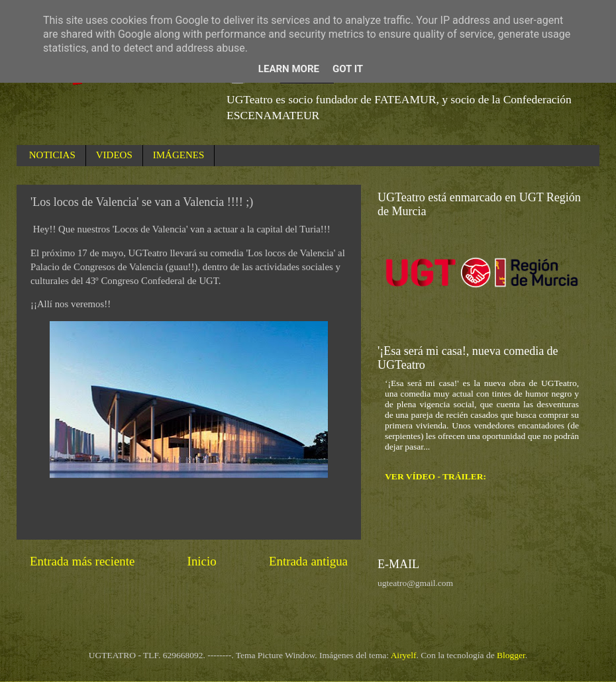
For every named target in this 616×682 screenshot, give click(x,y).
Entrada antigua (308, 561)
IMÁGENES (179, 155)
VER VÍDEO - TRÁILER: (436, 476)
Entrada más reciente (82, 561)
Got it (348, 69)
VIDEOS (114, 155)
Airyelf (404, 655)
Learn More (289, 69)
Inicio (202, 561)
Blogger (511, 655)
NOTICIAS (52, 155)
